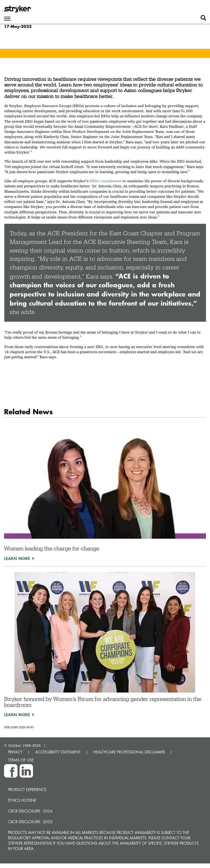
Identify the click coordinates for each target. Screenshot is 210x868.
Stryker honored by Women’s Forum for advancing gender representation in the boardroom (103, 702)
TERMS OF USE (21, 760)
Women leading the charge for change (52, 548)
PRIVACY (15, 752)
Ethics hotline (22, 800)
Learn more (17, 558)
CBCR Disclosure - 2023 (30, 822)
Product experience (27, 790)
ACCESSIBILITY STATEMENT (58, 752)
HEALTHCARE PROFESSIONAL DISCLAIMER (129, 752)
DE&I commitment (106, 181)
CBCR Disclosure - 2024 (30, 811)
